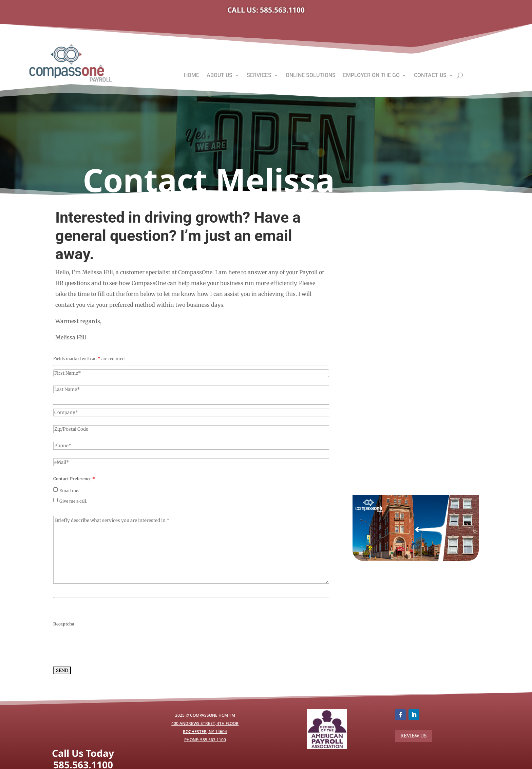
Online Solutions (311, 76)
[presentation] (105, 645)
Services (259, 76)
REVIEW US (413, 736)
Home (192, 76)
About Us (220, 76)
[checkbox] (55, 490)
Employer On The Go (371, 76)
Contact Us (430, 76)
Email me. (69, 491)
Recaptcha (64, 624)
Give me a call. (73, 501)
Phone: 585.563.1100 (205, 740)
